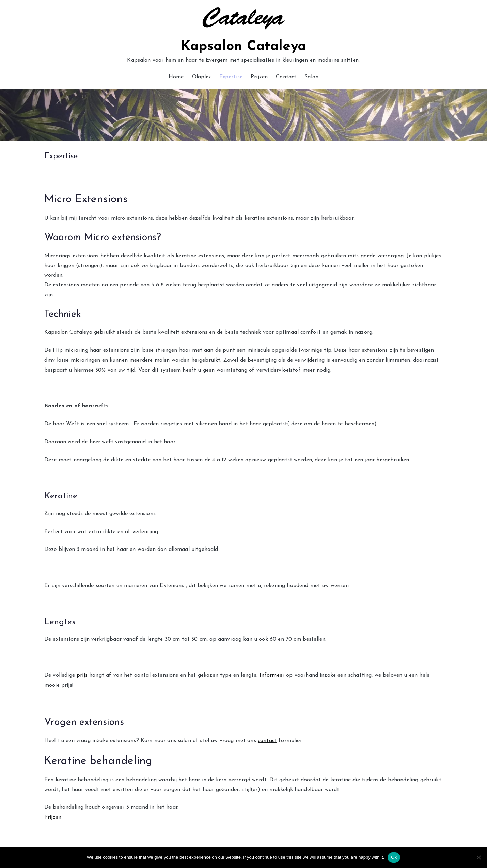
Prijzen (259, 77)
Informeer (272, 675)
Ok (394, 857)
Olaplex (202, 77)
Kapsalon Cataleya (243, 47)
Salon (311, 77)
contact (267, 741)
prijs (82, 675)
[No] (478, 857)
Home (176, 77)
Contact (286, 77)
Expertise (231, 77)
